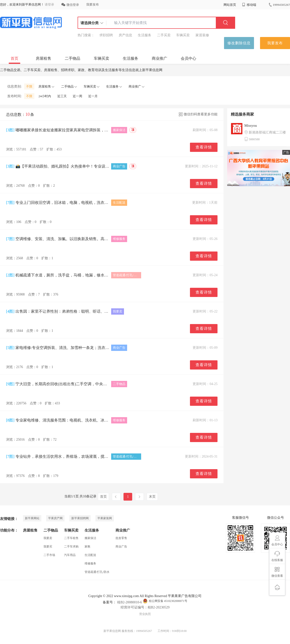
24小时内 (45, 96)
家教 (87, 547)
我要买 (48, 547)
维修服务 (90, 563)
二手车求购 (71, 547)
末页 (152, 497)
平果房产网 (55, 518)
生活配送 (90, 555)
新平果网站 (32, 518)
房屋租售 (43, 58)
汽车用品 (70, 555)
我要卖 (48, 538)
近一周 (77, 96)
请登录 (49, 4)
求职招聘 (106, 35)
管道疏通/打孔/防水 (97, 572)
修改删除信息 (239, 43)
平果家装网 (105, 518)
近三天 (62, 96)
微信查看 (277, 572)
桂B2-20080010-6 (129, 602)
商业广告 (121, 547)
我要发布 (93, 4)
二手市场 (49, 555)
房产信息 (125, 35)
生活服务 (145, 35)
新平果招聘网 (80, 518)
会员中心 (188, 58)
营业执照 (145, 614)
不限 (29, 86)
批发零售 (121, 538)
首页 (14, 58)
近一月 (93, 96)
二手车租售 (71, 538)
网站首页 (230, 5)
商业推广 (159, 58)
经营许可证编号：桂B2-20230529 (145, 607)
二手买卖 (164, 35)
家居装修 (202, 35)
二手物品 (72, 58)
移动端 (249, 5)
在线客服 (277, 556)
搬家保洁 (90, 538)
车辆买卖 (183, 35)
